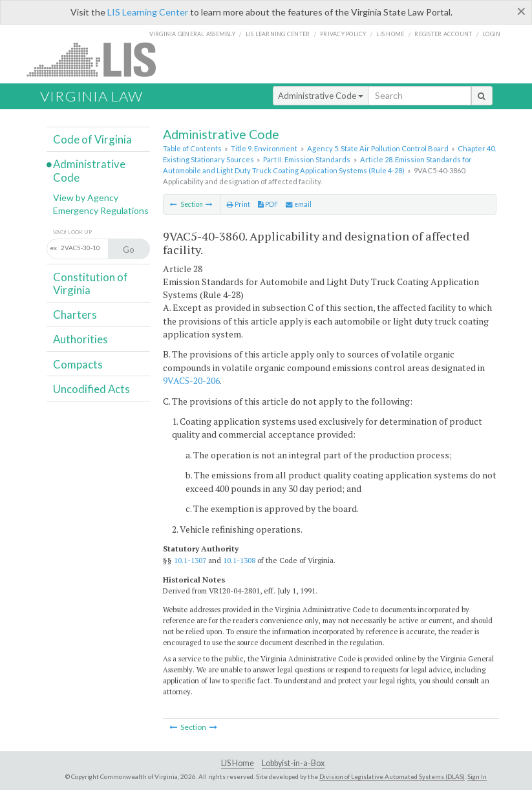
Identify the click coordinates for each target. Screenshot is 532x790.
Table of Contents (192, 148)
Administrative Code (321, 96)
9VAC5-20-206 (191, 380)
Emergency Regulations (101, 210)
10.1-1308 (239, 560)
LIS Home (238, 763)
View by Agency (86, 197)
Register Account (443, 34)
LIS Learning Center (148, 12)
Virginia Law (91, 96)
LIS (99, 59)
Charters (75, 315)
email (299, 204)
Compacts (78, 364)
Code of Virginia (92, 139)
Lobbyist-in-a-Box (293, 763)
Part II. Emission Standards (307, 159)
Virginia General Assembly (192, 34)
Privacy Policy (343, 34)
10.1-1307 (190, 560)
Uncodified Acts (91, 389)
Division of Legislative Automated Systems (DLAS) (392, 776)
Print (239, 204)
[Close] (521, 11)
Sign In (477, 776)
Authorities (80, 339)
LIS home (390, 34)
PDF (268, 204)
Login (491, 34)
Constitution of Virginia (90, 283)
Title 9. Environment (264, 148)
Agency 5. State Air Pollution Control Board (378, 148)
